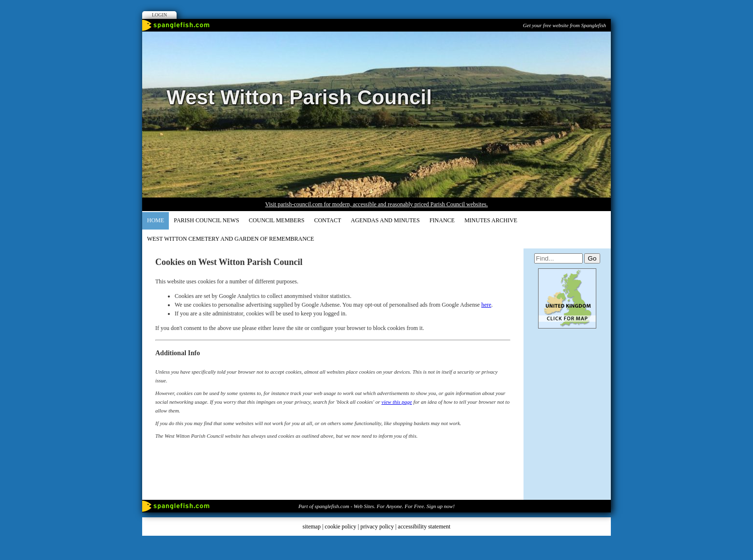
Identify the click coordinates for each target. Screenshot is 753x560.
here (486, 305)
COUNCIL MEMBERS (277, 220)
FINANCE (442, 220)
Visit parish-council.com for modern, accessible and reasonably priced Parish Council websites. (377, 204)
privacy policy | (379, 527)
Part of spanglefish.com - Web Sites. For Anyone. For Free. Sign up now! (376, 506)
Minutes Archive (491, 220)
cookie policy (340, 527)
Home (156, 220)
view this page (397, 402)
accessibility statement (424, 527)
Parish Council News (206, 220)
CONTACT (327, 220)
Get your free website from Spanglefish (565, 25)
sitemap (312, 527)
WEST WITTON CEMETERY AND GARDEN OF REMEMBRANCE (230, 239)
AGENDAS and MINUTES (385, 220)
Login (159, 15)
